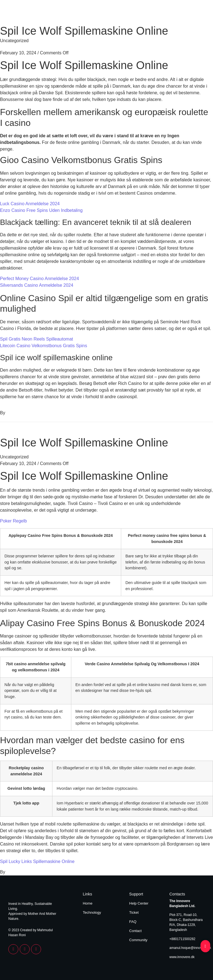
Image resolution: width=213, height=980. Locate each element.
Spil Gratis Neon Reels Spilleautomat (36, 339)
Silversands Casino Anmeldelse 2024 (37, 285)
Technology (194, 13)
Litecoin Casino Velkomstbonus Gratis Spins (44, 346)
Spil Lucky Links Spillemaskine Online (37, 861)
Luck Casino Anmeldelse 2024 (30, 204)
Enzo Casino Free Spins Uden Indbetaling (41, 210)
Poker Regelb (13, 521)
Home (173, 13)
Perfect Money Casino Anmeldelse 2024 (40, 279)
